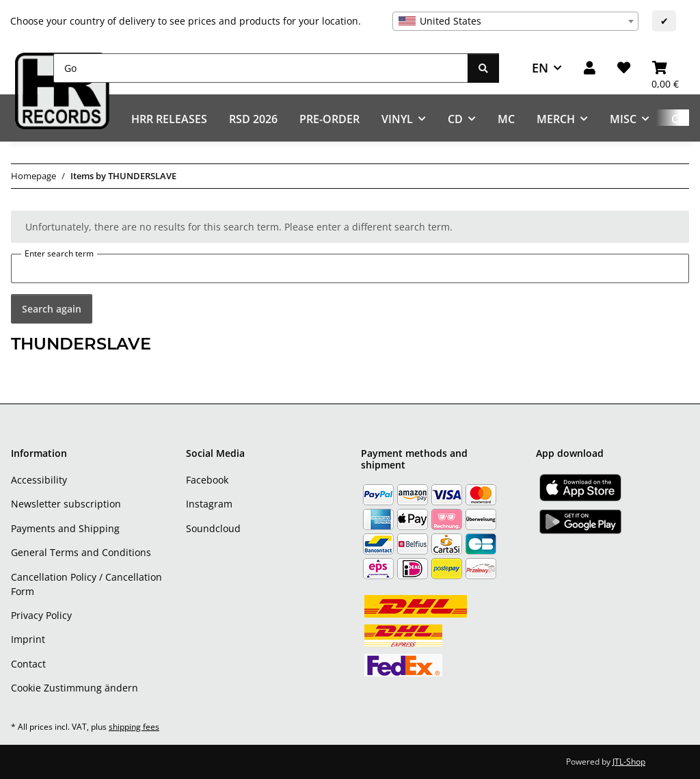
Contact (28, 664)
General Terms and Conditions (81, 552)
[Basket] (665, 68)
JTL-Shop (629, 762)
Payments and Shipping (65, 528)
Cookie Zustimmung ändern (75, 688)
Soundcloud (213, 528)
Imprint (28, 639)
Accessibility (39, 480)
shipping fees (134, 727)
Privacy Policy (41, 615)
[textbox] (515, 21)
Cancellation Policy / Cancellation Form (86, 584)
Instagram (209, 504)
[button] (590, 68)
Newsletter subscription (66, 504)
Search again (52, 309)
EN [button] (540, 68)
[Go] (261, 68)
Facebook (207, 480)
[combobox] (515, 21)
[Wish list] (624, 68)
